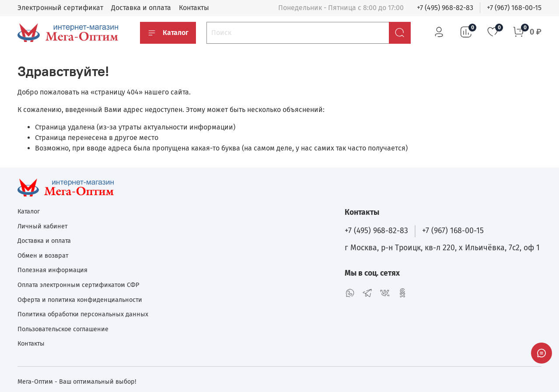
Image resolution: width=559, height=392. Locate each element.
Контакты (194, 8)
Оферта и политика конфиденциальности (80, 300)
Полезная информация (52, 270)
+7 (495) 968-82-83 (445, 8)
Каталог (168, 33)
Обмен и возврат (43, 256)
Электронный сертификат (60, 8)
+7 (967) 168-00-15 (514, 8)
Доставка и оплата (141, 8)
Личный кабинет (42, 226)
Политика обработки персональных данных (83, 314)
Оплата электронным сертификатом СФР (78, 285)
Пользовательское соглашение (63, 329)
